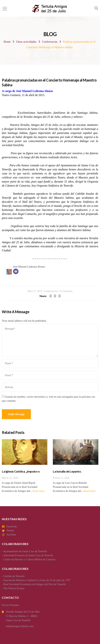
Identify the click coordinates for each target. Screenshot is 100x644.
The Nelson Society (14, 588)
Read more (39, 491)
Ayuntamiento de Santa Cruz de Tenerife (25, 551)
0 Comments (66, 291)
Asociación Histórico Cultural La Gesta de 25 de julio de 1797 (37, 580)
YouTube (11, 535)
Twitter (10, 530)
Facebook (12, 526)
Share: (43, 296)
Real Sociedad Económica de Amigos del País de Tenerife (35, 584)
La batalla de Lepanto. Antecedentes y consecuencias (73, 473)
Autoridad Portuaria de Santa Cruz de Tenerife (28, 555)
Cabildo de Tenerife (14, 576)
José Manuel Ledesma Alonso (29, 267)
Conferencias (50, 42)
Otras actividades (26, 42)
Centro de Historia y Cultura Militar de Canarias (30, 559)
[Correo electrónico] (16, 271)
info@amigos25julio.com (20, 626)
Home (7, 42)
